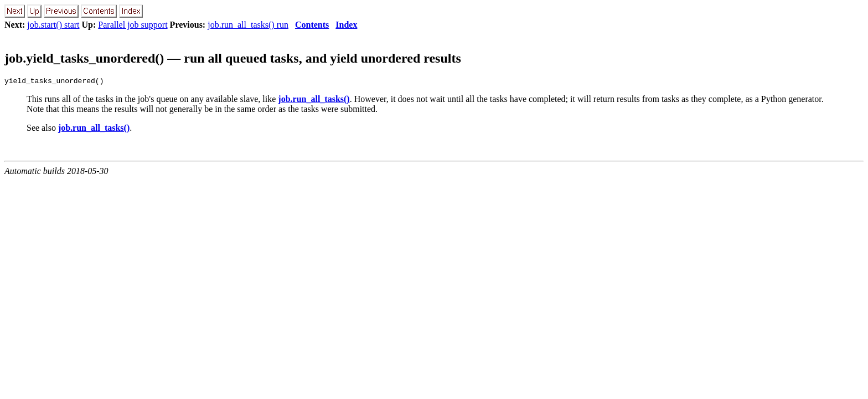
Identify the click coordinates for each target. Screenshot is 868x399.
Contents (312, 25)
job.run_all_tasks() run (248, 25)
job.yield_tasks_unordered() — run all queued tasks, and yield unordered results (233, 58)
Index (346, 25)
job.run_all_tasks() (314, 101)
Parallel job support (133, 25)
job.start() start (53, 25)
